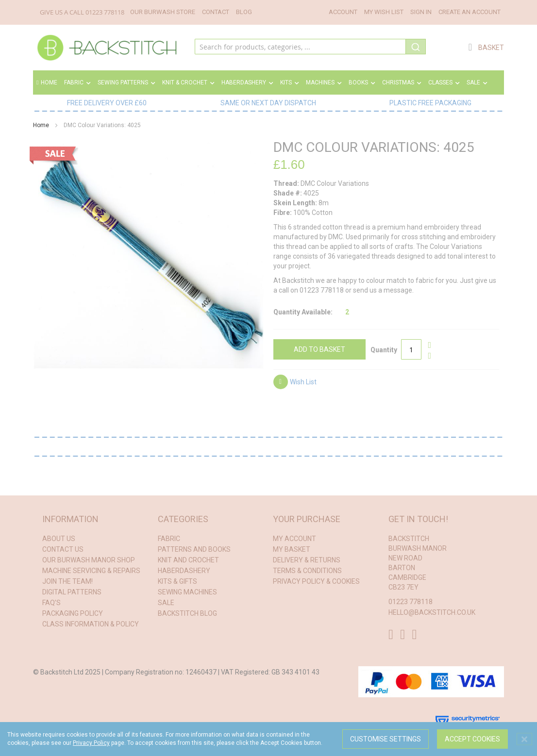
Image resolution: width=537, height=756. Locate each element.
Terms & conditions (307, 571)
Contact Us (63, 549)
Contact (216, 12)
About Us (59, 539)
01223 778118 (105, 12)
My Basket (292, 549)
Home (47, 82)
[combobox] (310, 48)
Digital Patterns (72, 592)
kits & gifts (177, 581)
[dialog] (268, 739)
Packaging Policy (73, 613)
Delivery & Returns (307, 560)
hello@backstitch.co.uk (432, 612)
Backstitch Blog (187, 613)
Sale (166, 603)
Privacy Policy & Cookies (316, 581)
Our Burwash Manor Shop (89, 560)
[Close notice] (524, 739)
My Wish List (384, 12)
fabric (169, 539)
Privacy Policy (91, 743)
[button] (295, 383)
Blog (244, 12)
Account (343, 12)
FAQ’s (51, 603)
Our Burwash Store (163, 12)
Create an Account (470, 12)
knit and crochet (188, 560)
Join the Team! (67, 581)
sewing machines (187, 592)
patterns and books (194, 549)
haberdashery (184, 571)
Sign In (421, 12)
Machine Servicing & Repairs (91, 571)
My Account (294, 539)
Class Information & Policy (91, 624)
